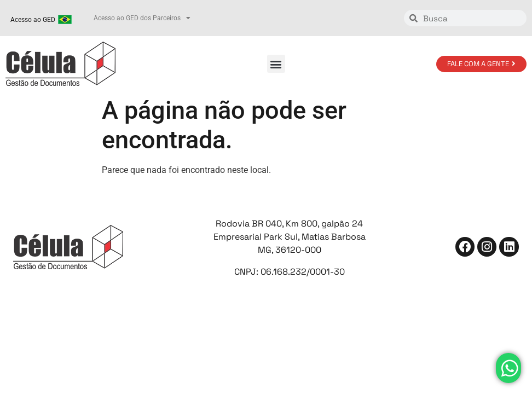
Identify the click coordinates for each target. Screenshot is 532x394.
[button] (276, 64)
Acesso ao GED (33, 20)
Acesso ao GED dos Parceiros (142, 18)
